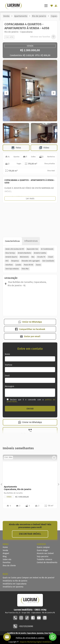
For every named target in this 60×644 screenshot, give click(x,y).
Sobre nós (7, 559)
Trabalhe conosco (44, 559)
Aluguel (6, 553)
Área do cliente (9, 566)
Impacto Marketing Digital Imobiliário (36, 642)
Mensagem (10, 386)
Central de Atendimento (47, 562)
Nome (7, 354)
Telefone (9, 365)
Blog (5, 556)
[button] (6, 93)
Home (5, 547)
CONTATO (41, 544)
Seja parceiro (43, 556)
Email (7, 376)
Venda (5, 550)
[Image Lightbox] (30, 121)
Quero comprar (43, 547)
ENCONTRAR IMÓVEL (30, 534)
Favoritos (7, 562)
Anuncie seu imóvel (45, 553)
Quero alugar (42, 550)
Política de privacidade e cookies (30, 638)
